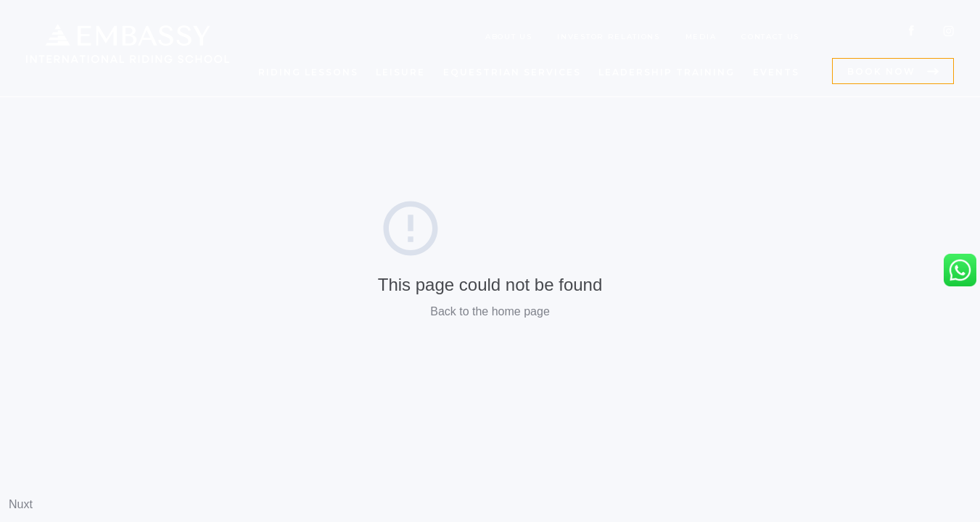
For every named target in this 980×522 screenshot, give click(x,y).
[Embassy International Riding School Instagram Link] (948, 31)
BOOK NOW (881, 71)
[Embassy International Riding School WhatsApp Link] (960, 270)
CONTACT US (770, 37)
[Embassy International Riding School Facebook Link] (911, 30)
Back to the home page (490, 311)
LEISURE (400, 72)
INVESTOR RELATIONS (608, 37)
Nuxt (21, 504)
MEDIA (701, 37)
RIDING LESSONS (308, 72)
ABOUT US (509, 37)
